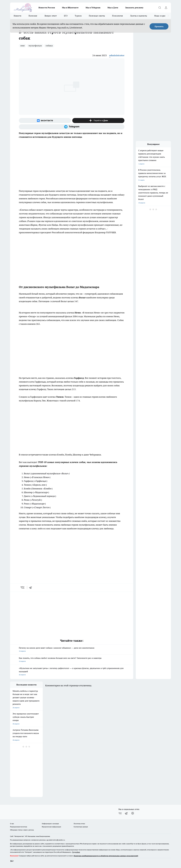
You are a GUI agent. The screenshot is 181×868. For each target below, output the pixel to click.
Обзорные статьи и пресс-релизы (22, 830)
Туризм (78, 16)
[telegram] (31, 588)
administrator (117, 55)
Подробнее (76, 852)
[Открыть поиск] (160, 8)
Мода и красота (161, 16)
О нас (12, 824)
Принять (159, 26)
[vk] (23, 588)
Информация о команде (50, 824)
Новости (17, 16)
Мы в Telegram (93, 8)
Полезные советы (97, 16)
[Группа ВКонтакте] (45, 121)
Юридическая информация (51, 827)
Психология (117, 16)
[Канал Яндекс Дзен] (98, 121)
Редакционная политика (19, 827)
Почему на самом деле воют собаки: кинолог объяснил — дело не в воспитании (72, 650)
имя (22, 46)
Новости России (47, 8)
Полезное (33, 16)
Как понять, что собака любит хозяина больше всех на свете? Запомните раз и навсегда (72, 660)
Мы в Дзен (113, 8)
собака (49, 46)
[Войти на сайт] (166, 8)
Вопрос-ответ (51, 16)
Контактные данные (81, 827)
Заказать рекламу (134, 8)
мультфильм (35, 46)
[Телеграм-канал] (72, 127)
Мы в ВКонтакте (70, 8)
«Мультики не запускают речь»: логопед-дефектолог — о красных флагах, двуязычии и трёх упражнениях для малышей (72, 672)
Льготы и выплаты (139, 16)
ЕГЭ (66, 16)
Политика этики (79, 824)
